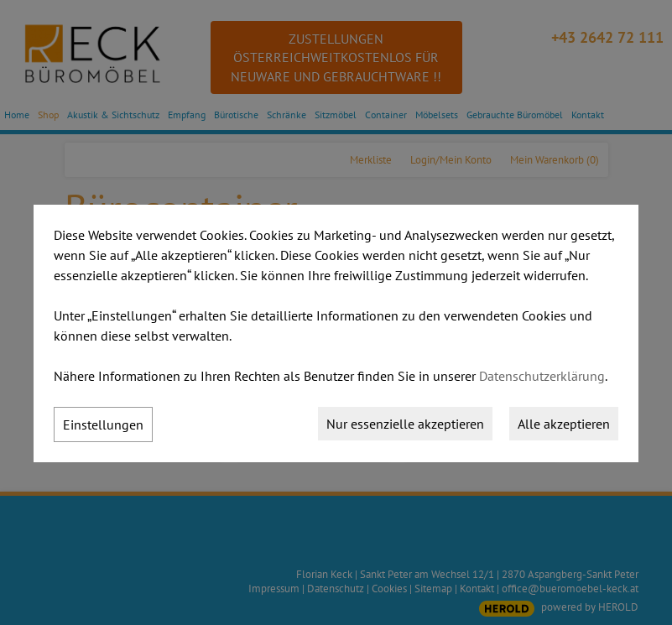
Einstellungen (103, 424)
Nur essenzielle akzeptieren (405, 424)
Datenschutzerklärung (542, 376)
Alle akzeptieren (564, 424)
